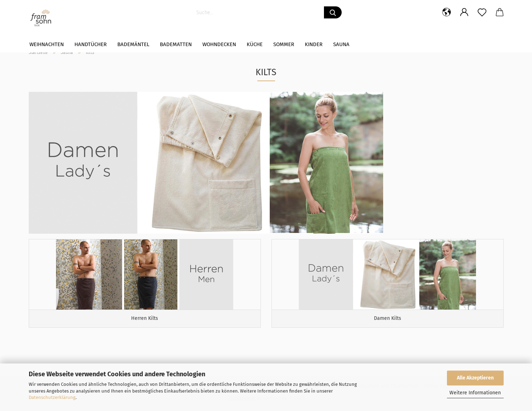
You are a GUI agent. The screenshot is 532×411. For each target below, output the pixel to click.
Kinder (314, 44)
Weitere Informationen (475, 393)
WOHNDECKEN (219, 44)
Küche (255, 44)
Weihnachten (47, 44)
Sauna (341, 44)
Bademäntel (133, 44)
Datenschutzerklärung (52, 397)
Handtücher (91, 44)
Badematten (176, 44)
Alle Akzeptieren (475, 378)
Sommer (284, 44)
